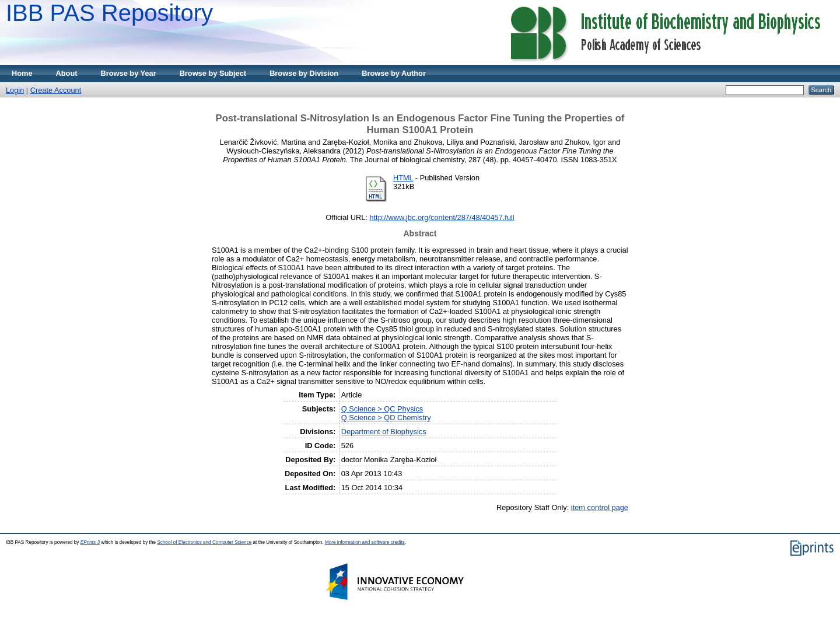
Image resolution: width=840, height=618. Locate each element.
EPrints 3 (90, 542)
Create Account (56, 90)
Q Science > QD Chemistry (386, 418)
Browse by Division (304, 73)
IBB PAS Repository (109, 13)
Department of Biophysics (384, 432)
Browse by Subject (213, 73)
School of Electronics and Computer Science (204, 542)
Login (15, 90)
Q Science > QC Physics (382, 409)
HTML (403, 178)
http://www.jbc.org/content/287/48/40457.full (442, 217)
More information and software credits (365, 542)
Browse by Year (129, 73)
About (67, 73)
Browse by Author (394, 73)
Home (22, 73)
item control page (600, 507)
